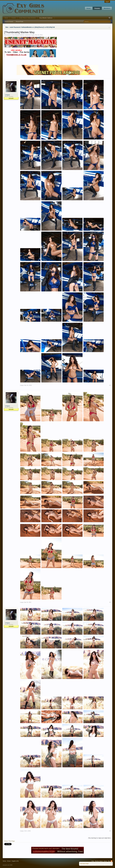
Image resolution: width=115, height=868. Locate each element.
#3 (110, 831)
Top (109, 861)
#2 (110, 602)
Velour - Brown (7, 861)
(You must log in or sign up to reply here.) (99, 838)
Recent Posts (19, 22)
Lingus (33, 35)
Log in (107, 2)
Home (89, 8)
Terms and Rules (100, 865)
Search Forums (9, 22)
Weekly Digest (99, 861)
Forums (97, 8)
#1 (110, 385)
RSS (112, 861)
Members (107, 8)
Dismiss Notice (109, 27)
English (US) (15, 861)
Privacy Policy (109, 865)
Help (93, 861)
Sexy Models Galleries (18, 35)
